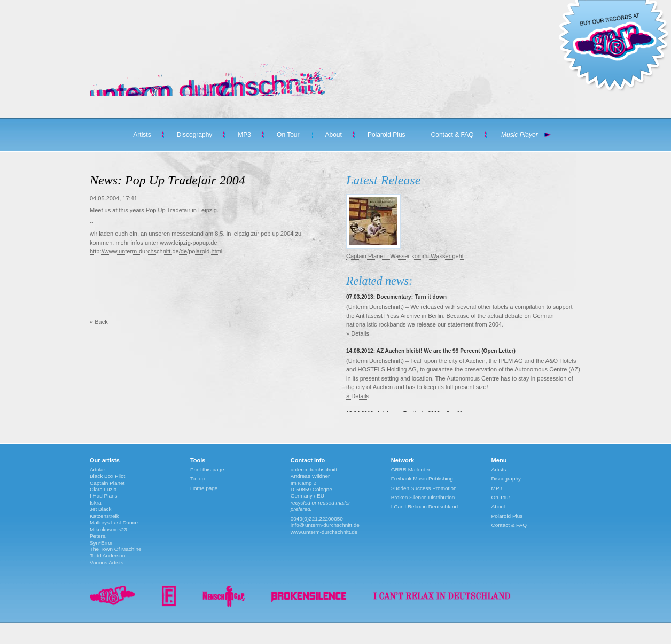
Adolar (97, 470)
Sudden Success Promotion (424, 488)
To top (197, 479)
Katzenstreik (104, 516)
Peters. (98, 536)
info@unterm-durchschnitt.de (325, 525)
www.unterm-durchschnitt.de (324, 532)
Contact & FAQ (452, 135)
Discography (195, 135)
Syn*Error (101, 543)
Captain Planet (107, 483)
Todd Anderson (107, 556)
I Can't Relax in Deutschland (424, 506)
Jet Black (100, 509)
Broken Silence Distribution (423, 497)
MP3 (244, 135)
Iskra (96, 503)
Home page (204, 488)
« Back (99, 322)
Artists (142, 135)
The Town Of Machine (116, 549)
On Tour (288, 135)
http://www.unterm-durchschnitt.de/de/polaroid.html (156, 251)
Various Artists (107, 562)
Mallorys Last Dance (114, 522)
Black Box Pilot (107, 476)
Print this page (207, 470)
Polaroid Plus (387, 135)
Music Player (520, 135)
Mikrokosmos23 (108, 529)
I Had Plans (103, 496)
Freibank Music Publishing (422, 479)
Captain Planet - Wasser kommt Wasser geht (405, 256)
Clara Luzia (103, 489)
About (334, 135)
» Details (358, 333)
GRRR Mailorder (411, 470)
